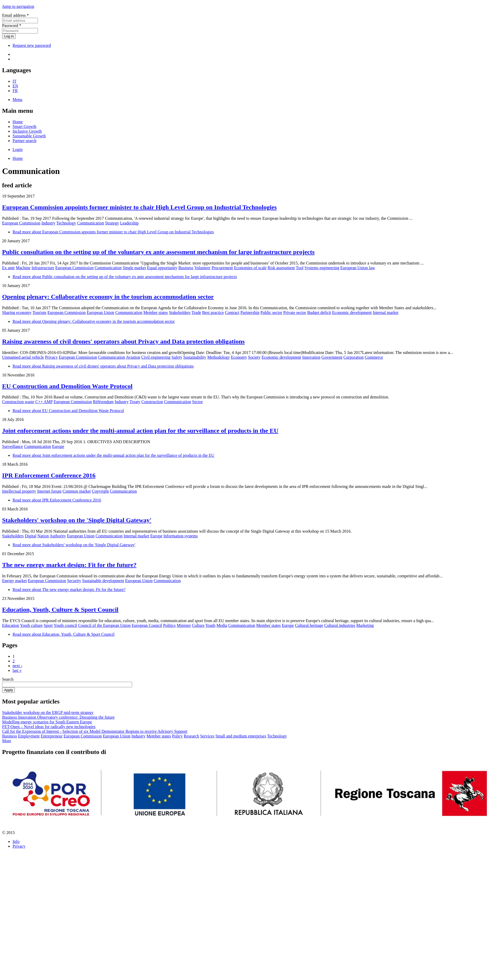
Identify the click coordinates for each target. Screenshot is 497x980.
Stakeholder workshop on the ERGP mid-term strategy (48, 713)
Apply (9, 690)
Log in (9, 36)
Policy (177, 736)
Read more (113, 232)
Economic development (352, 312)
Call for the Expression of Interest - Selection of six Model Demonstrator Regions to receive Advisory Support (95, 731)
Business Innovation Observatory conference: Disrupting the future (58, 717)
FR (15, 91)
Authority (58, 536)
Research (192, 736)
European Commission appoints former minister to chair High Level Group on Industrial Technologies (139, 207)
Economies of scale (250, 268)
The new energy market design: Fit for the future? (69, 565)
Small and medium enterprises (241, 736)
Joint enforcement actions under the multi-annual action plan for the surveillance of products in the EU (140, 431)
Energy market (14, 581)
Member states (156, 312)
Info (16, 841)
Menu (17, 100)
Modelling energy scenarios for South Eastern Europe (47, 722)
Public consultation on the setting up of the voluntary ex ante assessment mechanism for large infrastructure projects (158, 252)
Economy (239, 357)
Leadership (129, 223)
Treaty (135, 402)
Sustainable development (103, 581)
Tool (300, 268)
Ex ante (8, 268)
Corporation (354, 357)
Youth (210, 625)
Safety (177, 357)
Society (254, 357)
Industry (48, 223)
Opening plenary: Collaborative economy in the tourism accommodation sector (108, 297)
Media (222, 625)
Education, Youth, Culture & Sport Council (60, 610)
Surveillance (13, 446)
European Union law (358, 268)
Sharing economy (17, 312)
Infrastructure (43, 268)
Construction (152, 402)
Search (8, 679)
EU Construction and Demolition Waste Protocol (67, 386)
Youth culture (31, 625)
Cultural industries (340, 625)
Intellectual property (19, 491)
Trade (196, 312)
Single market (134, 268)
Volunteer (202, 268)
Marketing (365, 625)
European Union (100, 312)
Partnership (250, 312)
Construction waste (18, 402)
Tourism (39, 312)
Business (186, 268)
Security (74, 581)
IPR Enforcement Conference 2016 (49, 475)
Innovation (311, 357)
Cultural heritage (309, 625)
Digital (31, 536)
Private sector (295, 312)
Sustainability (195, 357)
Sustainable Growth (29, 136)
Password (12, 26)
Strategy (112, 223)
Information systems (181, 536)
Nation (43, 536)
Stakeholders (180, 312)
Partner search (24, 141)
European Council (147, 625)
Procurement (222, 268)
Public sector (271, 312)
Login (18, 150)
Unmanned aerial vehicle (23, 357)
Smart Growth (24, 126)
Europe (58, 446)
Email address (15, 15)
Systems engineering (322, 268)
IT (15, 81)
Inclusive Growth (27, 131)
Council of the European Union (105, 625)
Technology (66, 223)
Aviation (133, 357)
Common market (77, 491)
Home (18, 122)
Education (11, 625)
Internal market (386, 312)
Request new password (32, 45)
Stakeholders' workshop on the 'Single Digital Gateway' (77, 520)
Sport (48, 625)
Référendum (103, 402)
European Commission (21, 223)
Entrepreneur (52, 736)
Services (207, 736)
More (7, 741)
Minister (184, 625)
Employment (29, 736)
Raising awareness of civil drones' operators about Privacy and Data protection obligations (123, 341)
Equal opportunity (162, 268)
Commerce (374, 357)
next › (17, 666)
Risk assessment (281, 268)
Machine (23, 268)
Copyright (100, 491)
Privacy (51, 357)
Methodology (218, 357)
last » (17, 670)
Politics (170, 625)
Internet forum (49, 491)
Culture (198, 625)
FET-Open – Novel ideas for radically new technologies (49, 727)
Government (332, 357)
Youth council (65, 625)
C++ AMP (44, 402)
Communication (91, 223)
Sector (197, 402)
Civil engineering (156, 357)
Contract (232, 312)
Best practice (213, 312)
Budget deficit (319, 312)
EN (15, 86)
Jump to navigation (18, 6)
